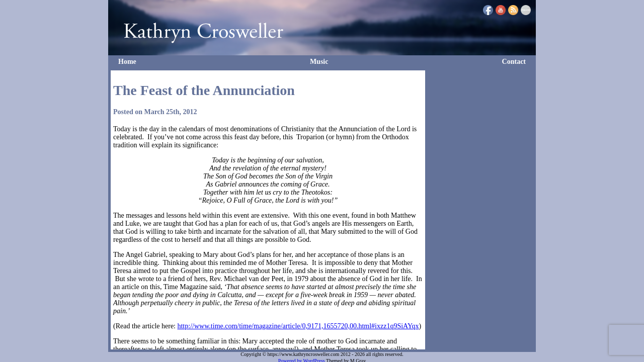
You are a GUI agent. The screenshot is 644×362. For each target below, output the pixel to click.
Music (319, 62)
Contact (514, 62)
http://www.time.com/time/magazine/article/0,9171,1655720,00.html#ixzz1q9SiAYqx (298, 326)
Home (127, 62)
